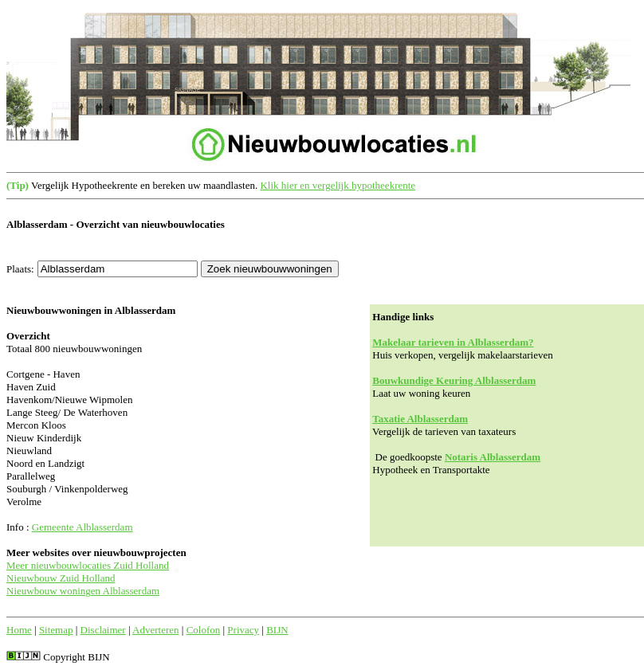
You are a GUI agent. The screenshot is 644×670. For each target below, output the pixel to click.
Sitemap (56, 630)
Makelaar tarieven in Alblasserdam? (453, 342)
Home (19, 630)
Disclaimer (103, 630)
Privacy (243, 630)
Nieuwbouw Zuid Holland (61, 578)
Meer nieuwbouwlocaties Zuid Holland (88, 565)
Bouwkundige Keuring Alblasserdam (454, 380)
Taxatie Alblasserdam (420, 419)
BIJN (277, 630)
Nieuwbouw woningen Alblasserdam (83, 591)
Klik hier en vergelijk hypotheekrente (338, 185)
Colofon (204, 630)
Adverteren (155, 630)
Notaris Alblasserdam (493, 457)
